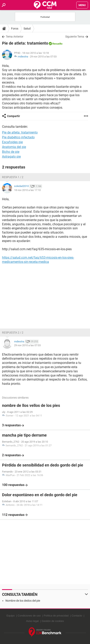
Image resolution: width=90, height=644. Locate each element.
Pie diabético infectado (18, 137)
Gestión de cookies (53, 621)
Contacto (77, 616)
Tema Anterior (15, 37)
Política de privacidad (56, 616)
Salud (27, 29)
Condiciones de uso (29, 616)
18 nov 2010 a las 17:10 (27, 190)
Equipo (10, 616)
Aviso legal (32, 621)
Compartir (13, 116)
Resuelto (57, 44)
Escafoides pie (12, 142)
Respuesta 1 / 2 (13, 177)
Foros (15, 29)
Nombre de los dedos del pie (23, 601)
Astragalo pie (11, 157)
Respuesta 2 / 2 (13, 333)
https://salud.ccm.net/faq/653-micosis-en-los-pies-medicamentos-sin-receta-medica (38, 260)
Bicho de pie (11, 152)
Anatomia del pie (14, 147)
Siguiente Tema (75, 37)
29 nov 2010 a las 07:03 (43, 57)
